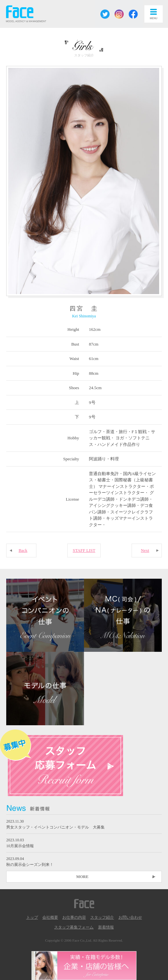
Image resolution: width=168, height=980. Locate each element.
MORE (82, 877)
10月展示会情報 (20, 846)
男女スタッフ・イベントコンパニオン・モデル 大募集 (55, 827)
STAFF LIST (84, 550)
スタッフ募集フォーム (74, 927)
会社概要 (50, 917)
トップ (32, 917)
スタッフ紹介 (102, 917)
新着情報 (106, 927)
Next (145, 550)
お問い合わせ (130, 917)
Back (23, 550)
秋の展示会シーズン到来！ (30, 865)
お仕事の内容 (74, 917)
